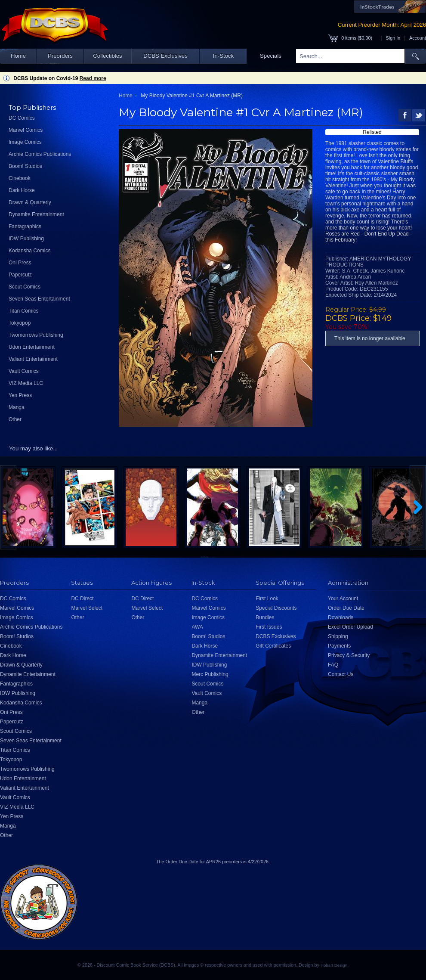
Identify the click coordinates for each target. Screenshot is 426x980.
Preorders (60, 56)
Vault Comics (24, 371)
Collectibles (107, 56)
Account (418, 38)
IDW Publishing (26, 239)
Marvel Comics (26, 130)
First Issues (269, 627)
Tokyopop (20, 323)
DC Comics (22, 118)
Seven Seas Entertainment (39, 299)
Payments (339, 646)
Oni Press (20, 263)
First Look (267, 599)
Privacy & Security (349, 655)
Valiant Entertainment (33, 359)
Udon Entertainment (32, 347)
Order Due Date (346, 608)
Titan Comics (24, 311)
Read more (93, 78)
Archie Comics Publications (40, 154)
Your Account (343, 599)
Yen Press (20, 395)
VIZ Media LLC (26, 383)
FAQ (333, 665)
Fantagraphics (25, 226)
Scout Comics (25, 287)
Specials (271, 56)
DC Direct (82, 599)
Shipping (338, 636)
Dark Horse (22, 190)
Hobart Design (334, 965)
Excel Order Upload (350, 627)
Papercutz (20, 275)
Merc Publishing (210, 674)
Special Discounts (276, 608)
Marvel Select (87, 608)
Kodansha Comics (29, 251)
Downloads (341, 617)
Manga (17, 407)
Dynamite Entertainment (36, 214)
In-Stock (223, 56)
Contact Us (341, 674)
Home (18, 56)
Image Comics (25, 142)
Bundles (265, 617)
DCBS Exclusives (165, 56)
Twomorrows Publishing (36, 335)
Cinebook (20, 178)
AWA (197, 627)
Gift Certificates (273, 646)
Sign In (393, 38)
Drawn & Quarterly (30, 202)
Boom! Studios (25, 166)
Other (15, 419)
